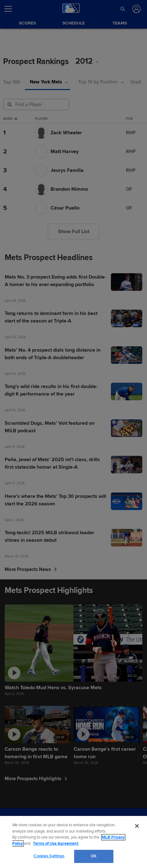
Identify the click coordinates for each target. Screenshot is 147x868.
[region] (73, 842)
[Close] (137, 826)
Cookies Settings (49, 856)
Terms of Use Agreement (56, 844)
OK (94, 856)
